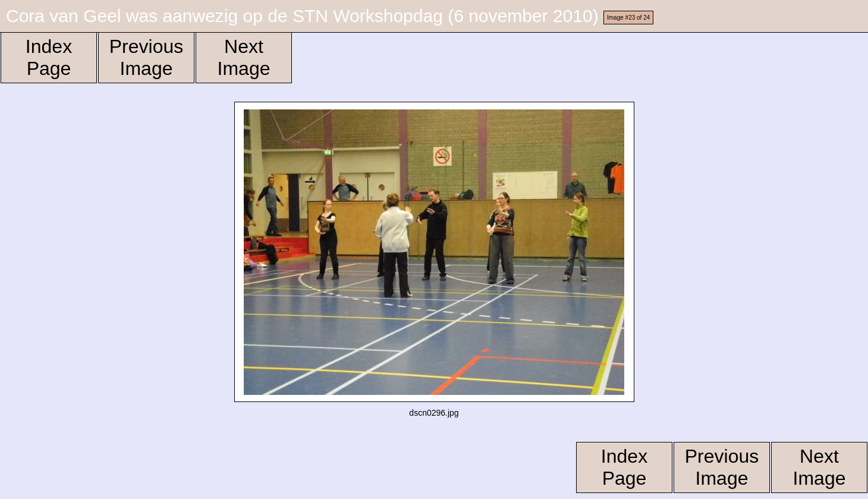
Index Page (49, 57)
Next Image (244, 57)
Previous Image (147, 57)
